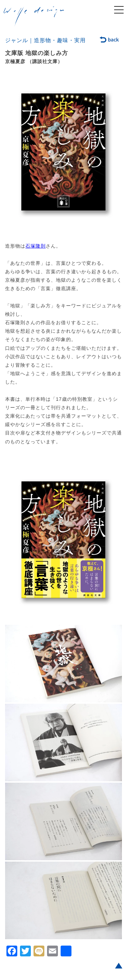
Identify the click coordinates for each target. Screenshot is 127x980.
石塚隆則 (36, 246)
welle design (34, 17)
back (110, 40)
